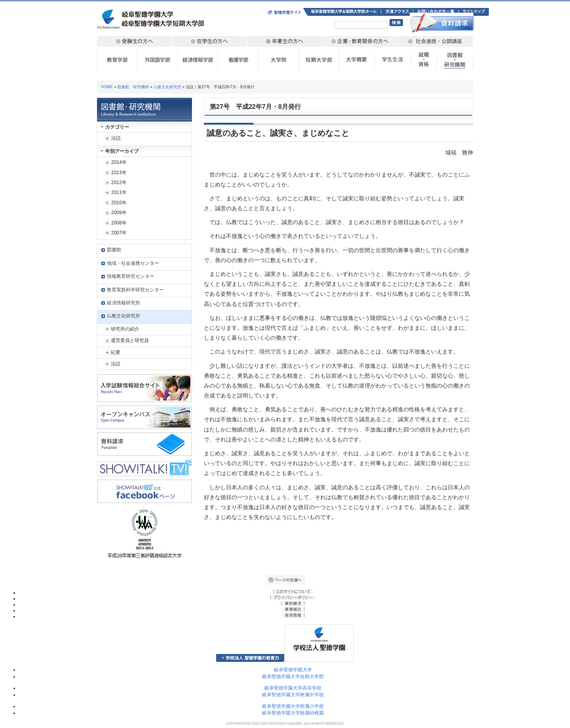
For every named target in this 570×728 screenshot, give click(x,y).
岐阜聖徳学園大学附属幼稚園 (293, 713)
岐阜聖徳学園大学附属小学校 (293, 706)
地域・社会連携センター (133, 263)
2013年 (119, 173)
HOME (107, 87)
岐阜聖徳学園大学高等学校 (293, 688)
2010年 (119, 203)
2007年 (119, 233)
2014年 (119, 162)
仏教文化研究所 (167, 87)
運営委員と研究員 (130, 340)
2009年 (119, 213)
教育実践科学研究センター (135, 290)
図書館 (114, 250)
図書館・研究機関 (133, 87)
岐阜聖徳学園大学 (293, 670)
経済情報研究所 (123, 303)
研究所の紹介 (125, 329)
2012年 (119, 182)
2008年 (119, 223)
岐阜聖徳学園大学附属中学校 (293, 695)
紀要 (116, 352)
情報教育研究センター (131, 276)
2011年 (119, 192)
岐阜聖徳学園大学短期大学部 (293, 677)
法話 (116, 138)
